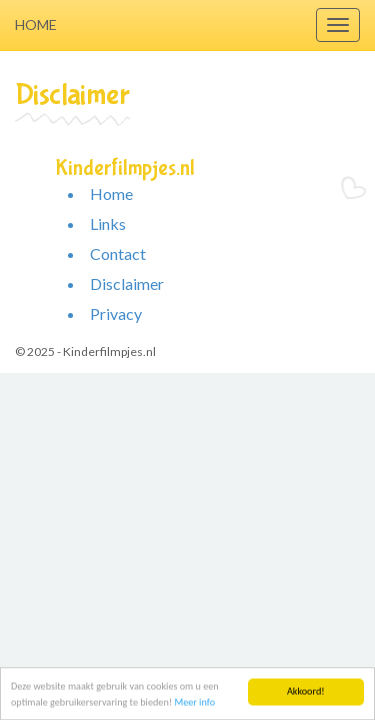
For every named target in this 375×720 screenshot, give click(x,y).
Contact (118, 253)
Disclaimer (127, 283)
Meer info (194, 702)
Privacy (116, 313)
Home (36, 24)
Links (108, 223)
